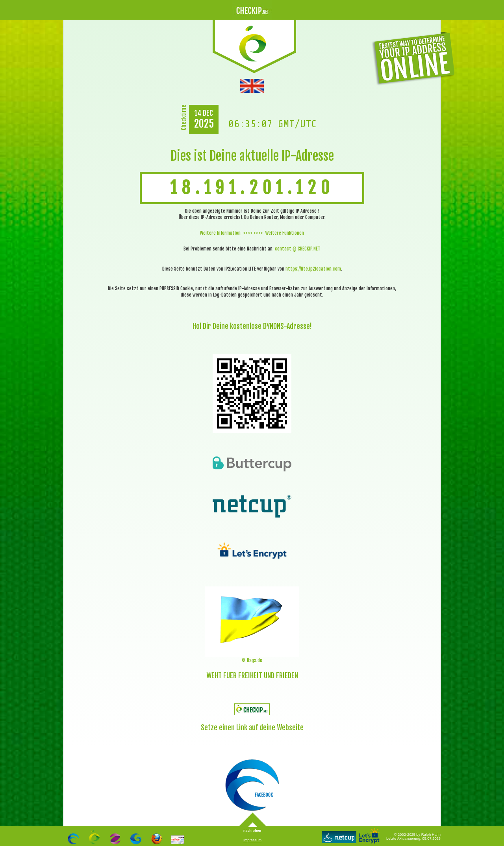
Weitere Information (220, 233)
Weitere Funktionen (285, 233)
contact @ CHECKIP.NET (298, 249)
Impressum (252, 840)
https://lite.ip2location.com (313, 269)
